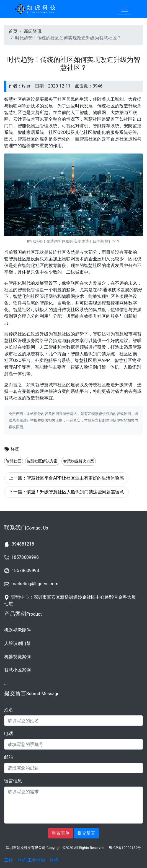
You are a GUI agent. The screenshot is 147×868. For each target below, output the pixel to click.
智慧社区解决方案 (42, 461)
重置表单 (61, 833)
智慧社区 (14, 461)
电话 (9, 733)
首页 (13, 31)
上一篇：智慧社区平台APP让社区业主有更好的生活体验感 (66, 478)
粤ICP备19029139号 (125, 848)
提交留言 (86, 833)
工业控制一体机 (43, 860)
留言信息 (13, 781)
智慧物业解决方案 (79, 461)
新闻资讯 (33, 31)
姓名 (9, 710)
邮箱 (9, 757)
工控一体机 (15, 860)
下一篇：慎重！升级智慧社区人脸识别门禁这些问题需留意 (66, 492)
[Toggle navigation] (125, 9)
